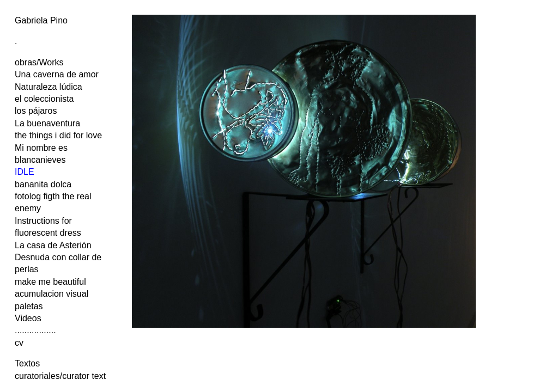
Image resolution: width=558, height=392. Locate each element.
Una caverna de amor (57, 74)
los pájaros (36, 111)
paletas (29, 306)
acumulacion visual (51, 294)
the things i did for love (58, 135)
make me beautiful (50, 282)
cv (19, 343)
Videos (28, 318)
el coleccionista (44, 99)
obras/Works (39, 62)
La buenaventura (47, 123)
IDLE (25, 172)
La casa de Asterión (53, 245)
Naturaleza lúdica (48, 87)
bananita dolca (43, 184)
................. (35, 330)
